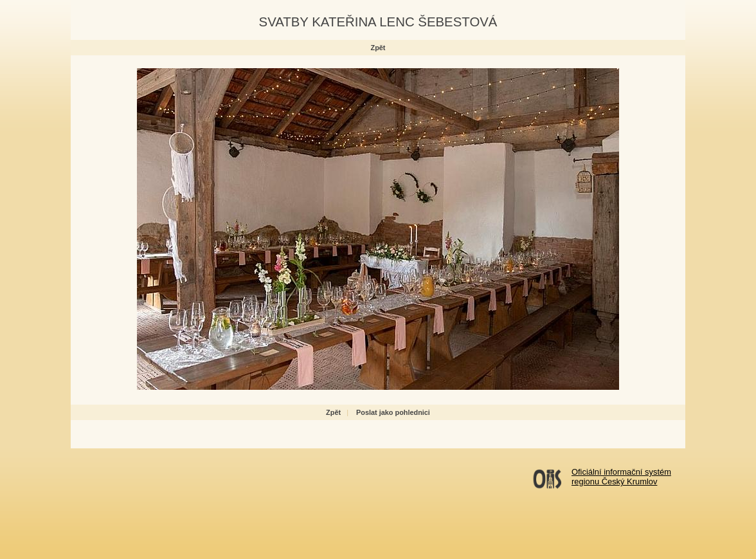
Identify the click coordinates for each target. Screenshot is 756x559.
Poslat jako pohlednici (393, 412)
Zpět (378, 48)
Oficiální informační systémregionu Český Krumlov (621, 477)
